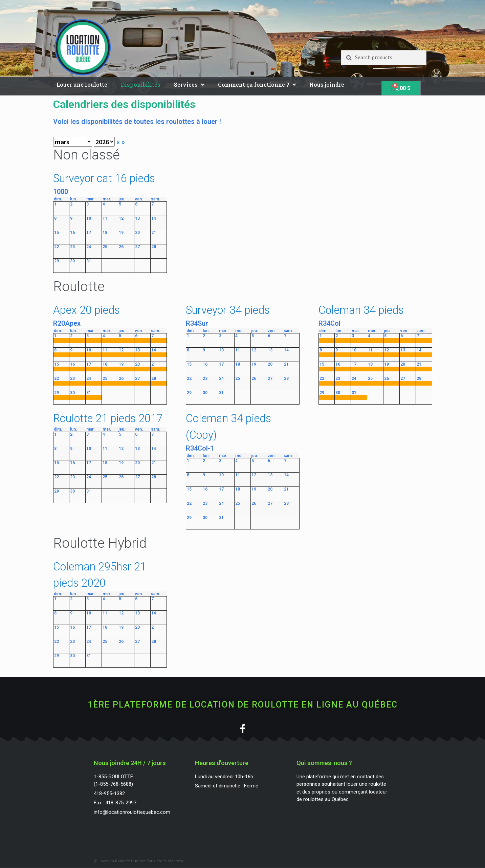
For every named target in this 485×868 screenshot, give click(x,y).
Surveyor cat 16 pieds (104, 178)
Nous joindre (327, 84)
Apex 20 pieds (86, 310)
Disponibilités (141, 84)
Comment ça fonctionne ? (257, 85)
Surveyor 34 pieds (228, 310)
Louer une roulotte (82, 84)
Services (189, 85)
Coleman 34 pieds (361, 310)
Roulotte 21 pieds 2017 (108, 418)
